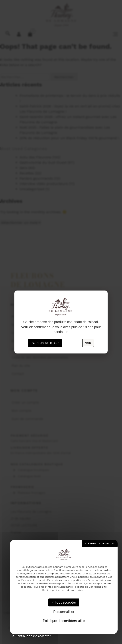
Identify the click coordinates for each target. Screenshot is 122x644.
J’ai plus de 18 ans (45, 343)
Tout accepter (64, 602)
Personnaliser (64, 612)
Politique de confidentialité (64, 621)
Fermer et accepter (100, 543)
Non (88, 343)
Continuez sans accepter (31, 636)
